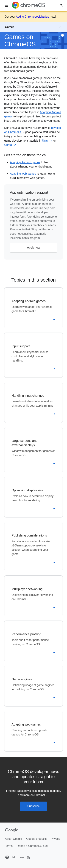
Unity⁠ (47, 141)
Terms (9, 846)
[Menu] (6, 6)
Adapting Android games (25, 162)
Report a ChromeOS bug (32, 846)
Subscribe (33, 806)
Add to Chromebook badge (32, 17)
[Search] (61, 6)
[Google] (12, 830)
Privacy (55, 839)
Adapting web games (23, 174)
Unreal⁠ (10, 145)
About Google (13, 839)
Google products (36, 839)
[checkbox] (22, 857)
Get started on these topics (25, 155)
